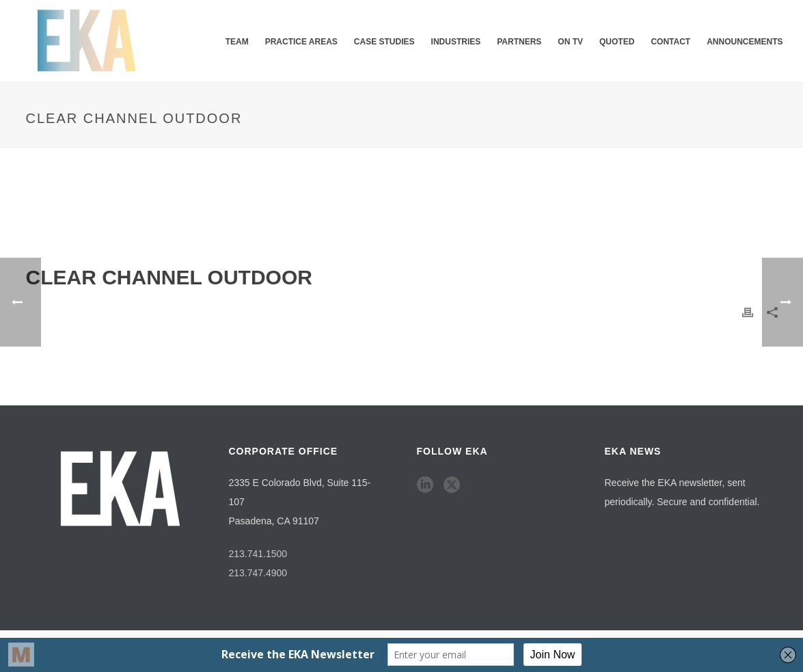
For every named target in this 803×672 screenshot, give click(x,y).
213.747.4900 (258, 573)
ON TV (570, 42)
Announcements (745, 42)
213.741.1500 (258, 554)
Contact (670, 42)
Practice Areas (301, 42)
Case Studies (384, 42)
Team (237, 42)
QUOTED (617, 42)
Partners (519, 42)
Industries (456, 42)
